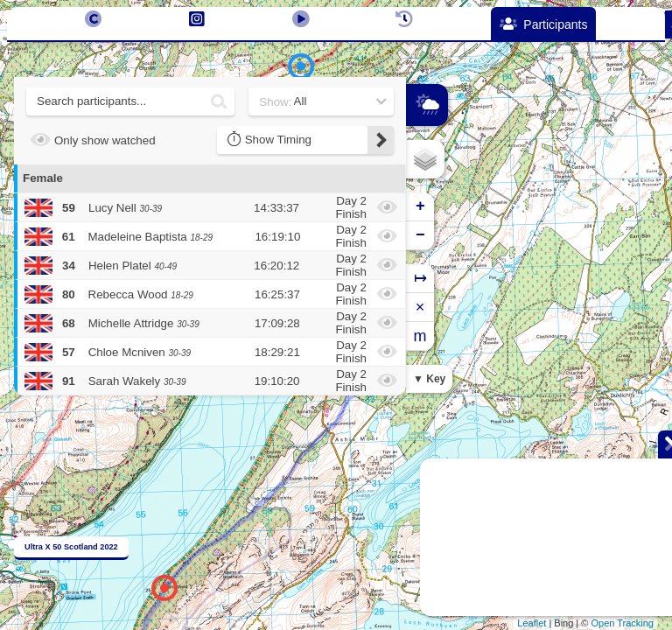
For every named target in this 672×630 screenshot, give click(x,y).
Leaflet (532, 623)
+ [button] (420, 206)
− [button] (420, 235)
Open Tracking (622, 623)
